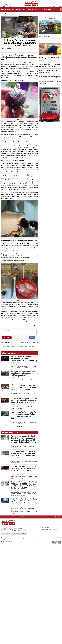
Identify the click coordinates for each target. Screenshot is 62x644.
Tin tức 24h (16, 534)
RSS (3, 534)
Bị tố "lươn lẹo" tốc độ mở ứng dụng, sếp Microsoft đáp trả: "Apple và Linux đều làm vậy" (24, 501)
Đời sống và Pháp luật (44, 36)
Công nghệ (40, 9)
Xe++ (35, 9)
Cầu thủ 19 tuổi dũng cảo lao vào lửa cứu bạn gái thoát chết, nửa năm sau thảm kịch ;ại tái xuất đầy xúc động (24, 401)
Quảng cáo (59, 6)
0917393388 (5, 540)
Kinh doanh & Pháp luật (11, 9)
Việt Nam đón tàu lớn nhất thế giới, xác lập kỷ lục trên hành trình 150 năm (49, 59)
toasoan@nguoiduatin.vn (7, 542)
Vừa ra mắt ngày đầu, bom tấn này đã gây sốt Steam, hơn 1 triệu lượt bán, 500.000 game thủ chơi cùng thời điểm (23, 415)
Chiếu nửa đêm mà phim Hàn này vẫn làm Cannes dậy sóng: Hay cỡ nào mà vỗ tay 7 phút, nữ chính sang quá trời (24, 470)
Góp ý (54, 6)
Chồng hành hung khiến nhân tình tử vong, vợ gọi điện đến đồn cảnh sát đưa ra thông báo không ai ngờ (24, 454)
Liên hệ (50, 6)
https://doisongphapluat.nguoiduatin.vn (8, 527)
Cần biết (50, 9)
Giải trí (31, 9)
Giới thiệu (9, 534)
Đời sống (22, 9)
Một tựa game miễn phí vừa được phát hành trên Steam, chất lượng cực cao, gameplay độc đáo (23, 387)
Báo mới (24, 534)
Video (45, 9)
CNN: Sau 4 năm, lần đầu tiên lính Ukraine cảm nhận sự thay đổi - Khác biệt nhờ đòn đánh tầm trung (24, 359)
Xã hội (27, 9)
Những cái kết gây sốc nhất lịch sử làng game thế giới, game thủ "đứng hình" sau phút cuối (24, 374)
